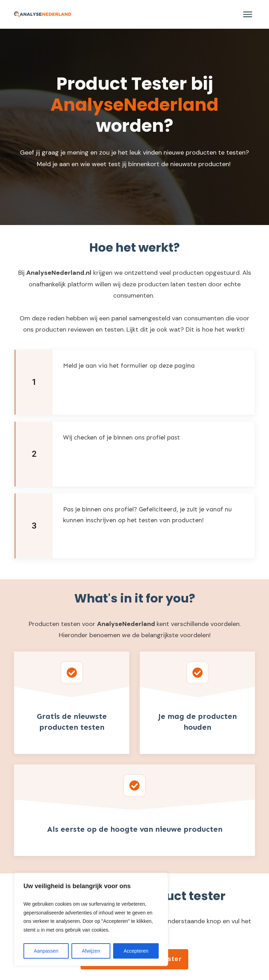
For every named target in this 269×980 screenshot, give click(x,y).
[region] (91, 919)
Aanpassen (46, 951)
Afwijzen (91, 951)
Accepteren (136, 951)
